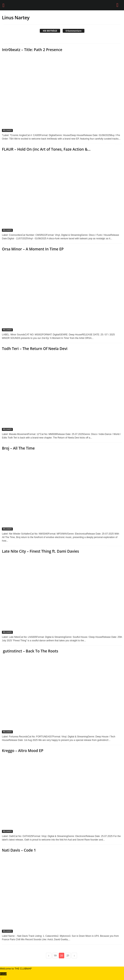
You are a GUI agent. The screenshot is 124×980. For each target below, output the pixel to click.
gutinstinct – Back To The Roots (30, 651)
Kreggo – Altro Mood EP (23, 751)
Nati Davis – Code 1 (19, 850)
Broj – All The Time (18, 448)
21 (68, 956)
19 (55, 956)
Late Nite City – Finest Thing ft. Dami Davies (40, 551)
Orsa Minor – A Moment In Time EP (33, 249)
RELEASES (7, 130)
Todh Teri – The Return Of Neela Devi (35, 349)
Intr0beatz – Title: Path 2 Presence (32, 50)
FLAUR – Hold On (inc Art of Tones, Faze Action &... (46, 149)
